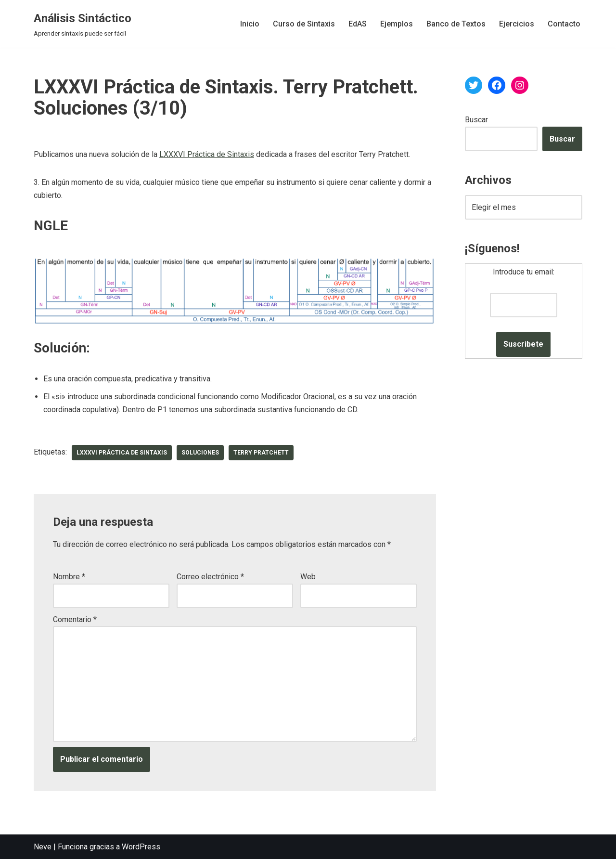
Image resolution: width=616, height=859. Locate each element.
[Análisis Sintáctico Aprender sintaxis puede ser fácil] (83, 24)
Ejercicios (517, 24)
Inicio (250, 24)
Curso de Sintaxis (304, 24)
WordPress (141, 847)
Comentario (75, 619)
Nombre (69, 577)
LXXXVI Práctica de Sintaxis (207, 154)
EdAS (358, 24)
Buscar (476, 120)
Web (308, 577)
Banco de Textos (456, 24)
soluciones (200, 453)
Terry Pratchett (261, 453)
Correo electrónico (210, 577)
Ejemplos (397, 24)
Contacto (564, 24)
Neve (43, 847)
